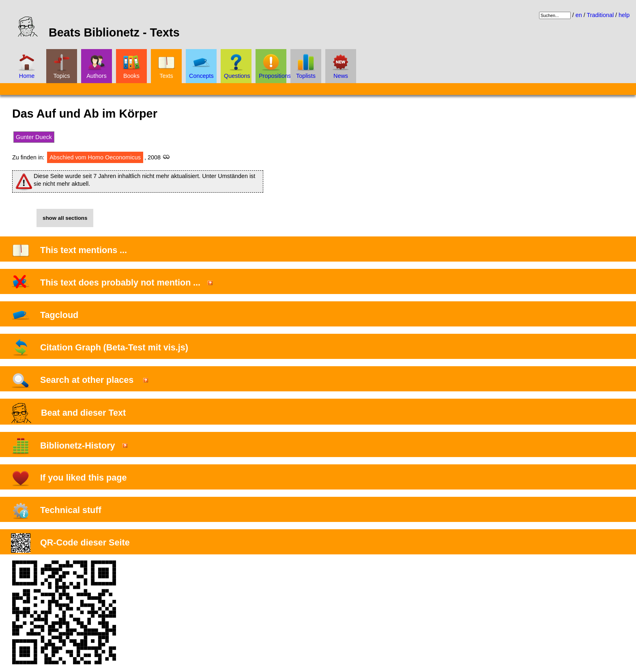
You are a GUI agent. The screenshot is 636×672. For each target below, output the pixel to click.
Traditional (600, 15)
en (579, 15)
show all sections (65, 218)
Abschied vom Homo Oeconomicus (95, 157)
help (624, 15)
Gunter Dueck (34, 137)
